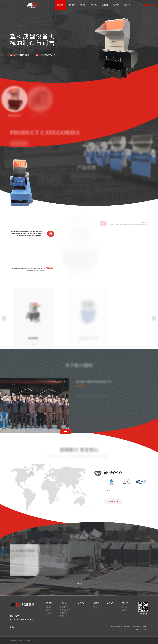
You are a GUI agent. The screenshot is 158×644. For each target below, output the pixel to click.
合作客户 (116, 5)
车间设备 (48, 613)
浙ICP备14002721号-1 (141, 630)
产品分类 (83, 5)
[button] (4, 318)
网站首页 (60, 5)
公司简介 (48, 607)
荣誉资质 (48, 610)
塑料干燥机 (64, 613)
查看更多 (112, 502)
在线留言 (125, 610)
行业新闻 (96, 610)
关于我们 (71, 5)
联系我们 (127, 5)
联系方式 (125, 607)
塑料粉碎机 (64, 607)
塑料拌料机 (64, 616)
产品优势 (94, 5)
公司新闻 (96, 607)
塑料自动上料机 (65, 610)
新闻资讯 (105, 5)
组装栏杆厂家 (21, 640)
